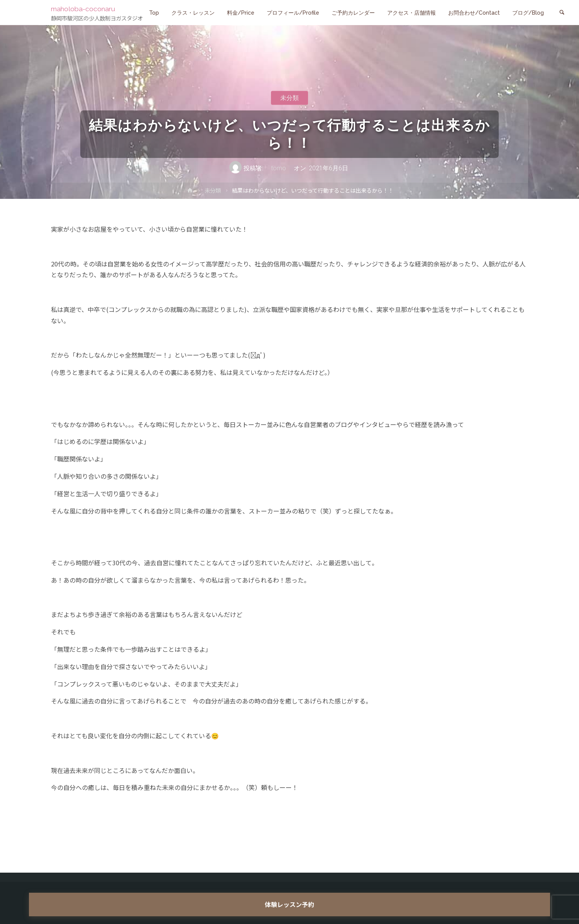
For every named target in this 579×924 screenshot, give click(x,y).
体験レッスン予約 (289, 904)
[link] (562, 13)
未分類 (289, 97)
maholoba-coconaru (87, 8)
